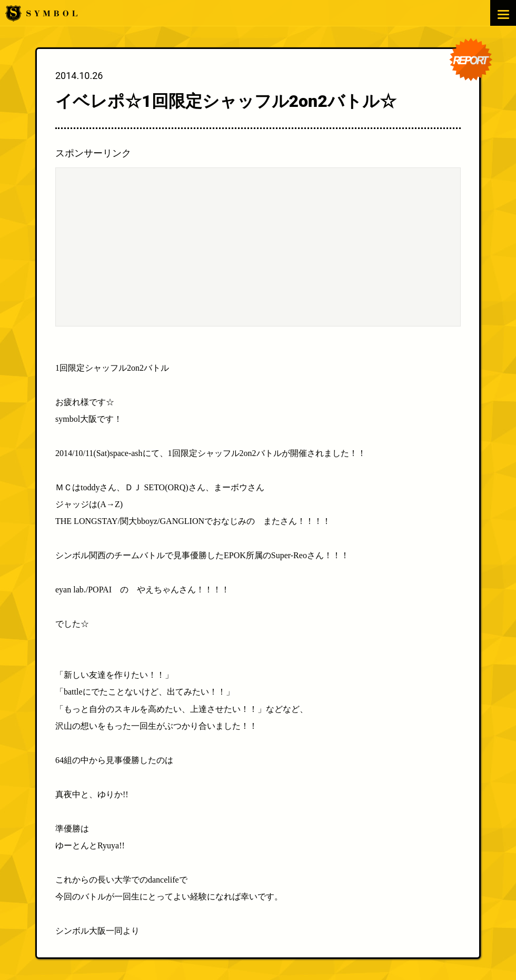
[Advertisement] (258, 247)
